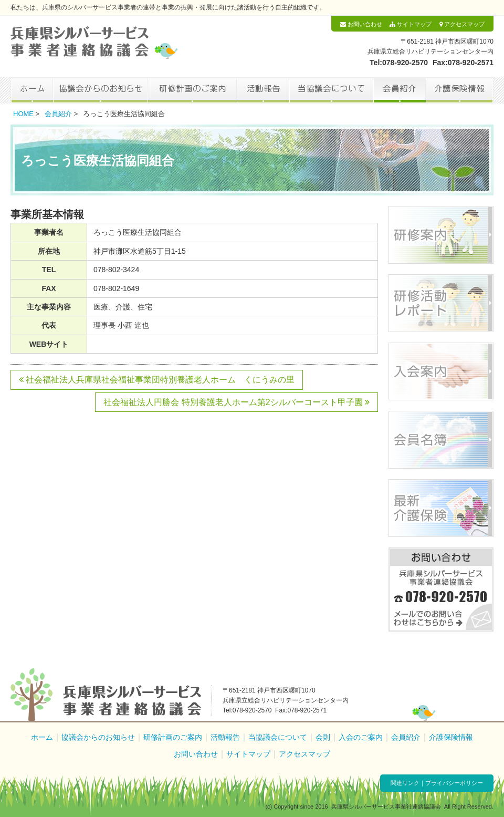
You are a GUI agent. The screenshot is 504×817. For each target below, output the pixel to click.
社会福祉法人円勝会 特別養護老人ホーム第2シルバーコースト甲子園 (237, 402)
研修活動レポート (441, 303)
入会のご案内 (361, 737)
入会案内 (441, 371)
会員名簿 (441, 440)
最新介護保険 (441, 508)
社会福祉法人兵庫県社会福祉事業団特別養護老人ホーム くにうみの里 (157, 380)
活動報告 (263, 90)
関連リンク (405, 783)
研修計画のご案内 (192, 90)
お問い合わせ (361, 24)
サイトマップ (411, 24)
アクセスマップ (462, 24)
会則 (323, 737)
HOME (23, 114)
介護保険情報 (460, 90)
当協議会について (331, 90)
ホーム (32, 90)
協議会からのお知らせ (100, 90)
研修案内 (441, 235)
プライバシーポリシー (454, 783)
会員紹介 (400, 90)
